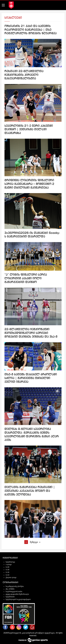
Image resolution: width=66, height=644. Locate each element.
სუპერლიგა (10, 562)
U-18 (7, 570)
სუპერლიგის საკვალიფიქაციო (18, 599)
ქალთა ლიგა (11, 577)
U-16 (7, 572)
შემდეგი (34, 542)
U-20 (7, 567)
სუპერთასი (10, 597)
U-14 (7, 575)
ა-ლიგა (9, 564)
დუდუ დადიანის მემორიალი (17, 594)
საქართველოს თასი (14, 591)
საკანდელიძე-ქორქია (15, 586)
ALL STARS (10, 589)
